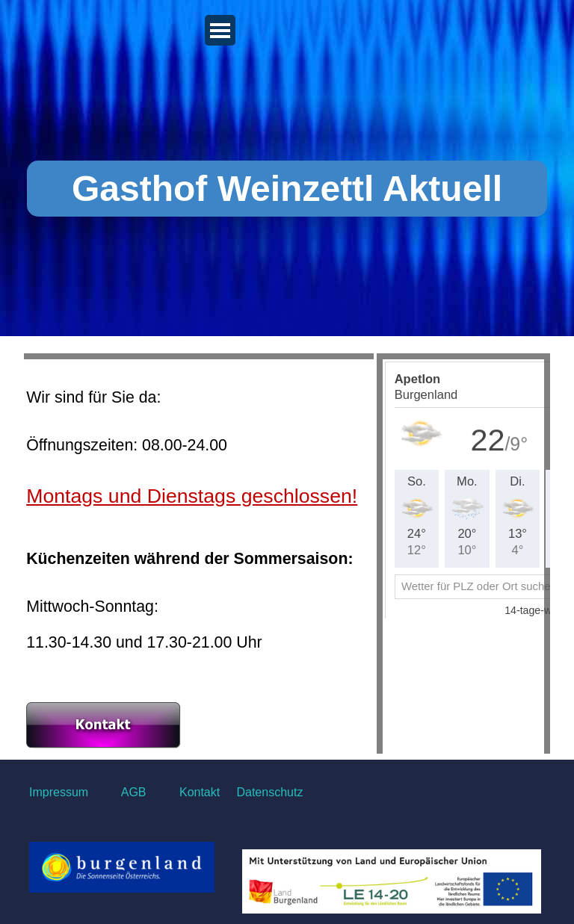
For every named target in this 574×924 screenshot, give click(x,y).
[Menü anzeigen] (220, 30)
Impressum (59, 792)
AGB (134, 792)
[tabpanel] (199, 556)
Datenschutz (269, 792)
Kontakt (198, 792)
